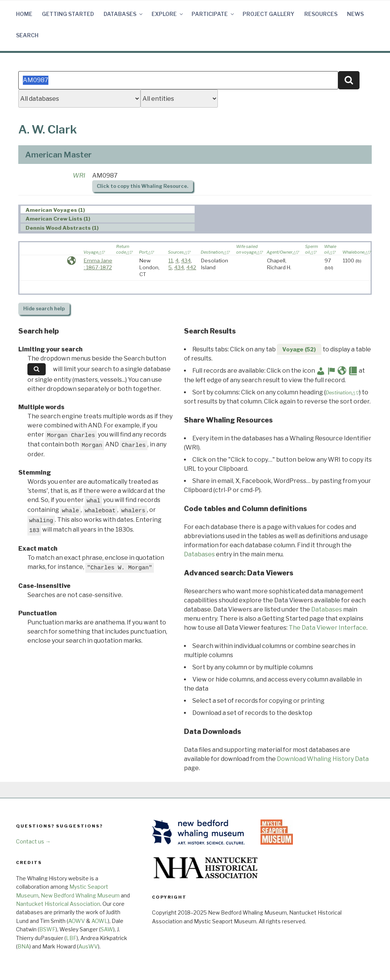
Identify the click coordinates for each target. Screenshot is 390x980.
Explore (168, 14)
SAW (107, 929)
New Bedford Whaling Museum (80, 895)
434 (186, 260)
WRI (79, 176)
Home (24, 14)
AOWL (100, 921)
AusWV (88, 946)
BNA (23, 946)
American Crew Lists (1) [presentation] (58, 219)
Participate (213, 14)
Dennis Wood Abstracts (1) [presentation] (62, 228)
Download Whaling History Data (323, 759)
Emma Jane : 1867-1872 (98, 264)
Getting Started (68, 14)
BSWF (47, 929)
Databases (124, 14)
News (355, 14)
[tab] (108, 210)
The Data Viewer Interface (328, 628)
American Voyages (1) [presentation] (55, 210)
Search (27, 35)
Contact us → (33, 841)
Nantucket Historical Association (58, 904)
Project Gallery (269, 14)
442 (191, 267)
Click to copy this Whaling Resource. (142, 186)
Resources (321, 14)
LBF (71, 938)
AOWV (77, 921)
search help (44, 309)
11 (171, 260)
